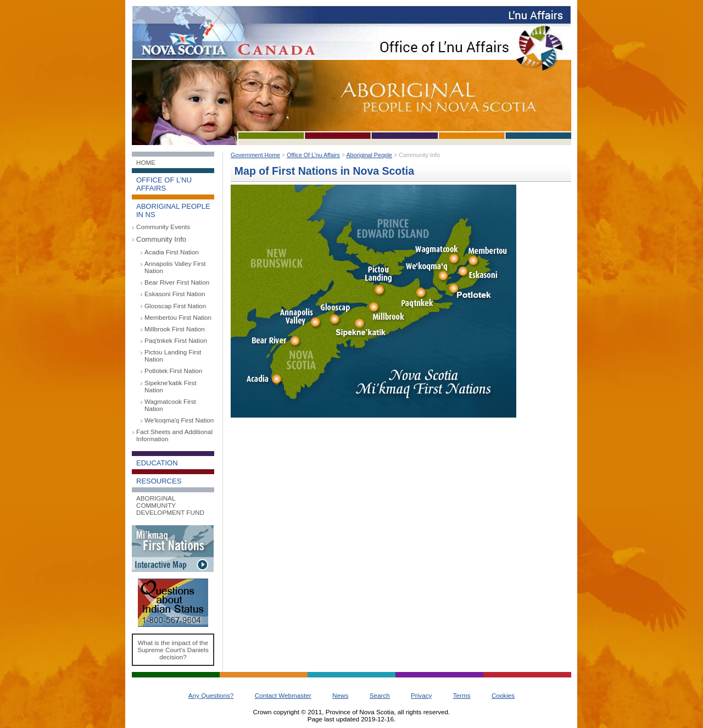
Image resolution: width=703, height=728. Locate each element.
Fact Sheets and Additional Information (174, 435)
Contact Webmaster (283, 695)
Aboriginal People (370, 155)
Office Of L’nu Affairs (313, 155)
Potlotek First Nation (173, 371)
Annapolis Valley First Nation (175, 267)
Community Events (163, 227)
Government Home (255, 155)
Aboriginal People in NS (173, 210)
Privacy (421, 695)
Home (146, 162)
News (340, 695)
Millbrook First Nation (175, 329)
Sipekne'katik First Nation (170, 386)
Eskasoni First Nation (175, 294)
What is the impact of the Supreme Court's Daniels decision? (173, 650)
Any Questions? (211, 695)
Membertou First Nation (178, 317)
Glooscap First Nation (175, 306)
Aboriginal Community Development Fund (170, 505)
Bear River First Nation (177, 282)
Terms (462, 695)
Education (157, 463)
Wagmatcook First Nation (170, 405)
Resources (159, 481)
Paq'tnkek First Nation (176, 340)
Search (380, 695)
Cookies (503, 695)
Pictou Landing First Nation (173, 355)
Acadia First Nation (172, 252)
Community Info (161, 239)
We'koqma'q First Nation (179, 420)
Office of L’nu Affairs (164, 184)
